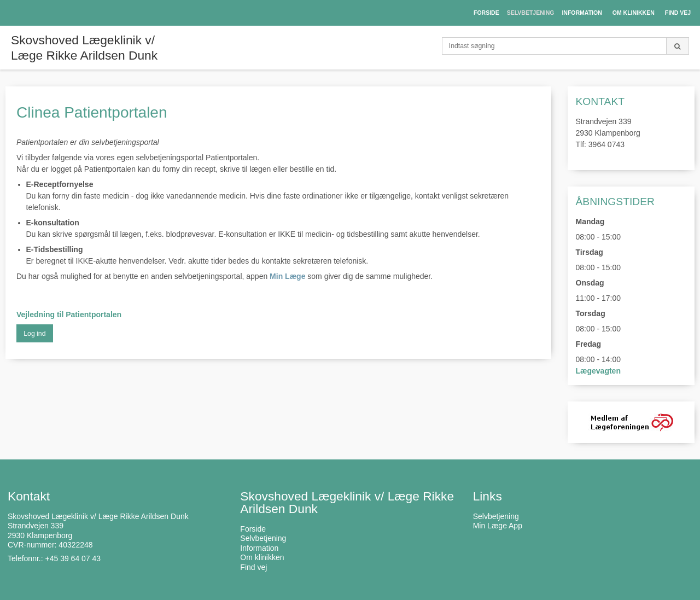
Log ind (34, 334)
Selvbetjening (496, 516)
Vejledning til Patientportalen (69, 314)
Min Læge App (498, 526)
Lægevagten (598, 371)
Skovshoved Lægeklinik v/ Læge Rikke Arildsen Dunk (84, 48)
